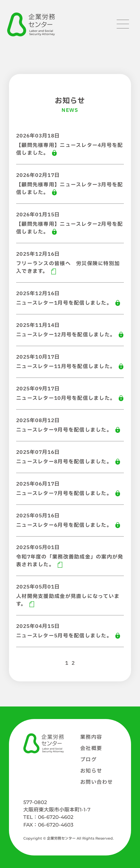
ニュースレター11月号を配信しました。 (66, 367)
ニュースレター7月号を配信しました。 (64, 494)
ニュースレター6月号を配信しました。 (64, 525)
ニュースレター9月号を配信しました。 (64, 430)
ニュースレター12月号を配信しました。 (66, 335)
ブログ (88, 760)
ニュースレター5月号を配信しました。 (64, 636)
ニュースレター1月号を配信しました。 (64, 303)
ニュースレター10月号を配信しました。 (66, 398)
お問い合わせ (97, 782)
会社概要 (91, 748)
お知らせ (91, 771)
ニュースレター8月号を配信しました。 (64, 462)
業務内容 (91, 737)
